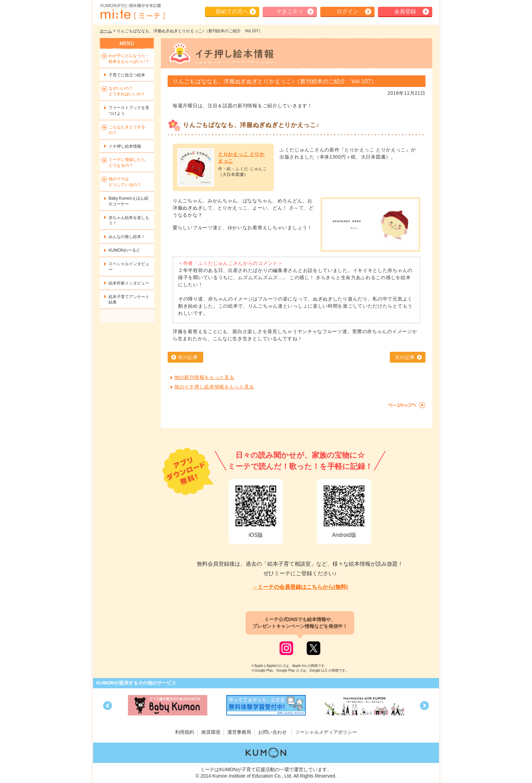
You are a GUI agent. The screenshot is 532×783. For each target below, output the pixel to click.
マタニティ (290, 11)
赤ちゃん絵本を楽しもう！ (129, 221)
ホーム (106, 31)
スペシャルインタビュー (129, 267)
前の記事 (188, 357)
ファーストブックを (129, 111)
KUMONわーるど (124, 250)
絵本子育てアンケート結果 (129, 300)
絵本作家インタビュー (129, 283)
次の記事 (405, 357)
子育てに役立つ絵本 (127, 75)
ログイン (347, 11)
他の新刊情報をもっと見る (204, 377)
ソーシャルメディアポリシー (326, 732)
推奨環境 (211, 732)
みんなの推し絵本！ (127, 237)
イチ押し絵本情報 (125, 146)
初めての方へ (232, 11)
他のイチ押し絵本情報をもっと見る (214, 387)
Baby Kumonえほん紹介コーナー (128, 201)
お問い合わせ (272, 732)
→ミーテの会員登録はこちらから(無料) (300, 587)
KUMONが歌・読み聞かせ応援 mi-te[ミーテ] (132, 12)
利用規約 (185, 732)
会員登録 (405, 11)
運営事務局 (239, 732)
